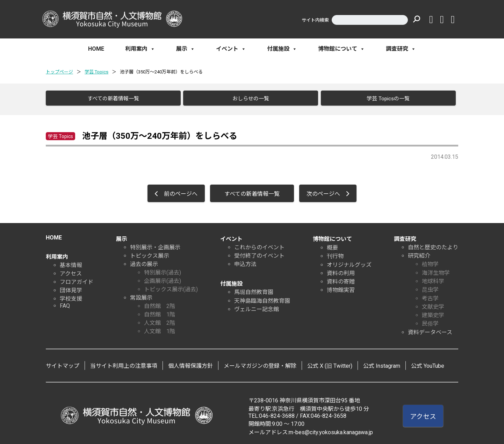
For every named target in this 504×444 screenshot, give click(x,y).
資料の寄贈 (341, 279)
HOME (96, 49)
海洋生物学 (436, 270)
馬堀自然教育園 (254, 290)
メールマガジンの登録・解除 (260, 363)
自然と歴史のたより (433, 245)
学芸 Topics (96, 72)
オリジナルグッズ (349, 262)
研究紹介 (419, 253)
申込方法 (245, 262)
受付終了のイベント (259, 253)
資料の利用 (341, 271)
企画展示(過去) (163, 278)
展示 (186, 49)
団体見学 (71, 288)
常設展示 (141, 295)
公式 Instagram (382, 363)
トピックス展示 (150, 253)
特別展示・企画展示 (155, 245)
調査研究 (401, 49)
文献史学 (433, 304)
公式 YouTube (428, 363)
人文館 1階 (160, 329)
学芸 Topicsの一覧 (385, 99)
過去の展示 (144, 262)
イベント (231, 49)
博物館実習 (341, 288)
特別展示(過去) (163, 270)
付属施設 (282, 49)
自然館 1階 (160, 312)
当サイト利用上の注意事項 (124, 363)
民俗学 (430, 321)
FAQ (65, 303)
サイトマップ (63, 363)
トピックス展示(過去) (171, 287)
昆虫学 (430, 287)
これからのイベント (259, 245)
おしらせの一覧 (248, 99)
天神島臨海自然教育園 (262, 298)
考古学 (430, 296)
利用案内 (140, 49)
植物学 (430, 262)
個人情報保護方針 (190, 363)
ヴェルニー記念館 (257, 307)
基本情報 (71, 263)
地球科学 (433, 279)
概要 (332, 245)
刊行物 (335, 254)
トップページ (59, 72)
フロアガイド (77, 280)
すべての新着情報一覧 (110, 99)
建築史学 (433, 313)
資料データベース (430, 330)
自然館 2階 (160, 304)
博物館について (341, 49)
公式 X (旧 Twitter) (330, 363)
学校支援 (71, 296)
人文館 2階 (160, 320)
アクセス (71, 271)
